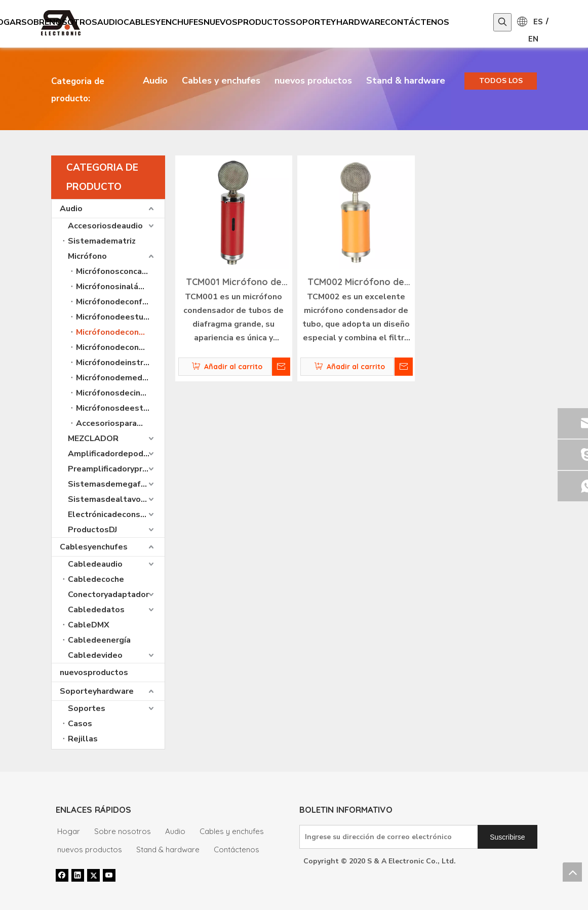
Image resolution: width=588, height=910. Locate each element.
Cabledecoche (96, 579)
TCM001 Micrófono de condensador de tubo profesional (234, 283)
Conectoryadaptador (108, 595)
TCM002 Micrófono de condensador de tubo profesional (356, 283)
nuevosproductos (94, 672)
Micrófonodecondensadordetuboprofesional (120, 332)
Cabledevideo (95, 655)
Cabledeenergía (99, 640)
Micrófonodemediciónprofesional (120, 378)
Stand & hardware (406, 81)
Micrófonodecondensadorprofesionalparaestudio (120, 347)
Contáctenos (237, 849)
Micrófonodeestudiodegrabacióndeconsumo (120, 317)
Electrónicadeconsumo (112, 515)
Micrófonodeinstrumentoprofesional (120, 363)
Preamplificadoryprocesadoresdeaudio (116, 469)
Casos (80, 724)
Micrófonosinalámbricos (120, 287)
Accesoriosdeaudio (105, 226)
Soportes (87, 708)
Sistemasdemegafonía (112, 484)
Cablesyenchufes (94, 547)
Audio (155, 81)
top (572, 872)
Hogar (69, 831)
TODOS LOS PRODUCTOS (501, 83)
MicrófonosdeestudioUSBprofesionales (120, 408)
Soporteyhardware (97, 691)
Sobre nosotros (123, 831)
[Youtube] (109, 875)
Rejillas (83, 739)
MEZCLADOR (93, 439)
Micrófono (87, 256)
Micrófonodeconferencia (120, 302)
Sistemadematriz (102, 241)
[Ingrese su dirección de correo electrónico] (387, 837)
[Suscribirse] (507, 837)
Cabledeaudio (95, 564)
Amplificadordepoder (110, 454)
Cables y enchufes (221, 81)
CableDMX (89, 625)
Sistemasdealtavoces (111, 499)
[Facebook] (62, 875)
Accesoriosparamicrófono (120, 423)
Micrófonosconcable (115, 271)
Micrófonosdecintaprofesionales (120, 393)
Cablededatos (96, 610)
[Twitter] (93, 875)
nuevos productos (313, 81)
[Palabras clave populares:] (502, 22)
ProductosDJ (92, 530)
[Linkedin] (78, 875)
